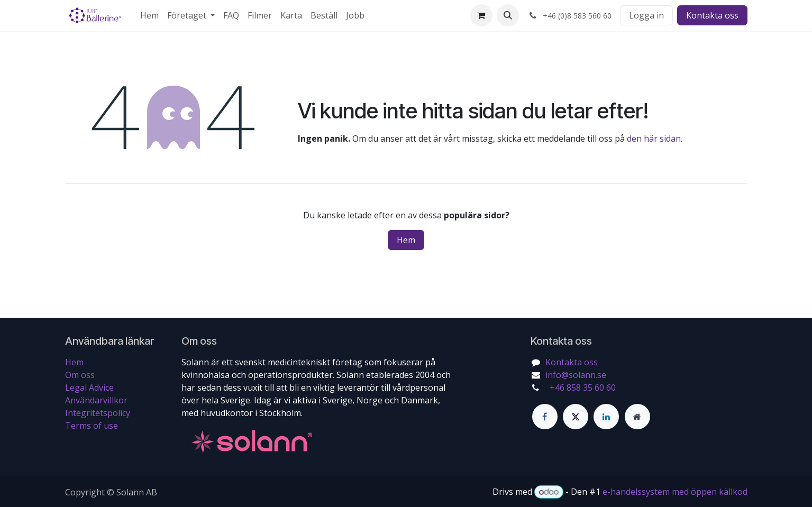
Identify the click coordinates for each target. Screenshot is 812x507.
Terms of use (92, 426)
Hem (406, 240)
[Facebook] (545, 417)
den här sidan (654, 139)
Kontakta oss (712, 15)
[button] (508, 15)
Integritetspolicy (98, 413)
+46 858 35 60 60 (582, 388)
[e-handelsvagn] (481, 15)
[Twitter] (576, 417)
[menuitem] (149, 15)
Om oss (80, 375)
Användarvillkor (96, 400)
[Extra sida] (637, 417)
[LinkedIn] (606, 417)
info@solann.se (576, 375)
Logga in (646, 15)
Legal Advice (89, 388)
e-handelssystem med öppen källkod (675, 492)
